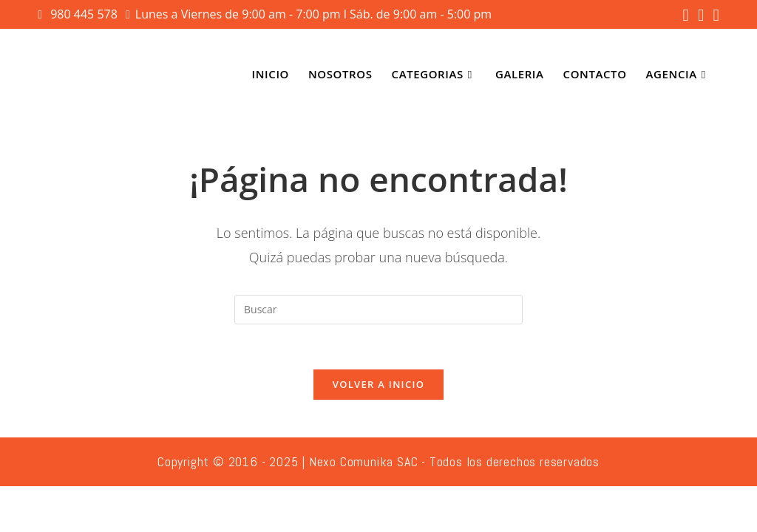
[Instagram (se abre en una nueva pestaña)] (701, 15)
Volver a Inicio (378, 384)
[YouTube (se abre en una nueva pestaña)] (713, 15)
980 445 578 (85, 14)
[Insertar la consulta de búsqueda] (378, 310)
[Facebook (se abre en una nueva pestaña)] (686, 15)
